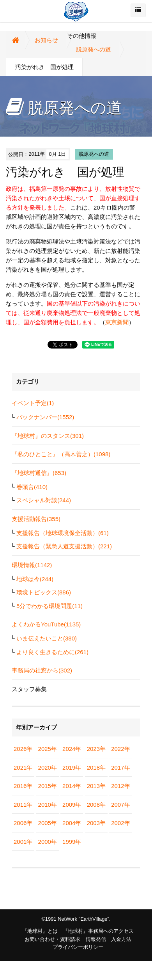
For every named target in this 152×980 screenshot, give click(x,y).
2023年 (96, 749)
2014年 (72, 786)
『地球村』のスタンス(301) (48, 436)
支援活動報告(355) (36, 519)
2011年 (23, 805)
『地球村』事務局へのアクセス (98, 931)
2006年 (23, 823)
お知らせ (46, 40)
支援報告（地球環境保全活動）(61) (63, 533)
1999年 (72, 842)
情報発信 (96, 939)
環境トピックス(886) (44, 592)
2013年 (96, 786)
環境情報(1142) (32, 565)
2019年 (72, 767)
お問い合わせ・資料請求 (52, 939)
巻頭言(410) (32, 487)
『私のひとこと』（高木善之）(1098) (61, 454)
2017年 (120, 767)
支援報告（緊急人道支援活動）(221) (64, 546)
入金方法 (121, 939)
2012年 (120, 786)
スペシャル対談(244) (44, 500)
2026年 (23, 749)
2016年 (23, 786)
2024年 (72, 749)
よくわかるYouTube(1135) (46, 624)
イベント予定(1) (33, 403)
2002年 (120, 823)
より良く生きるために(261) (52, 652)
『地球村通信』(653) (39, 473)
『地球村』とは (40, 931)
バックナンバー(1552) (45, 417)
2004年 (72, 823)
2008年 (96, 805)
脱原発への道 (94, 49)
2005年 (48, 823)
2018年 (96, 767)
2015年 (48, 786)
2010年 (48, 805)
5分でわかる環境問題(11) (49, 606)
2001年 (23, 842)
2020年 (48, 767)
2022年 (120, 749)
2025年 (48, 749)
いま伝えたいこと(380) (47, 638)
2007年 (120, 805)
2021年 (23, 767)
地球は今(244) (35, 579)
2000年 (48, 842)
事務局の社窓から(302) (42, 670)
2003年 (96, 823)
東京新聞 (117, 322)
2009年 (72, 805)
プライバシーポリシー (78, 947)
